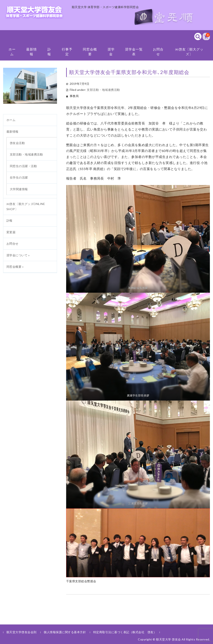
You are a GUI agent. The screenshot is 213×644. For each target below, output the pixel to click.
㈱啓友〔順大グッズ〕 (189, 51)
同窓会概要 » (15, 267)
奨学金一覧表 (134, 51)
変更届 (11, 232)
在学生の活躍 (19, 177)
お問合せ (158, 51)
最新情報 (32, 51)
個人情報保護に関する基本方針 (65, 632)
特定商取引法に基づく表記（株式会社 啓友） (125, 632)
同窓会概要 (90, 51)
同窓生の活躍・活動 (23, 166)
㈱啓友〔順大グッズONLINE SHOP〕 (26, 206)
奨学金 (111, 51)
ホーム (12, 51)
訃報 (49, 51)
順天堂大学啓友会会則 (22, 632)
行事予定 (67, 51)
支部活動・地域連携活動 (103, 90)
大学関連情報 (19, 189)
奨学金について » (18, 255)
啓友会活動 (17, 143)
